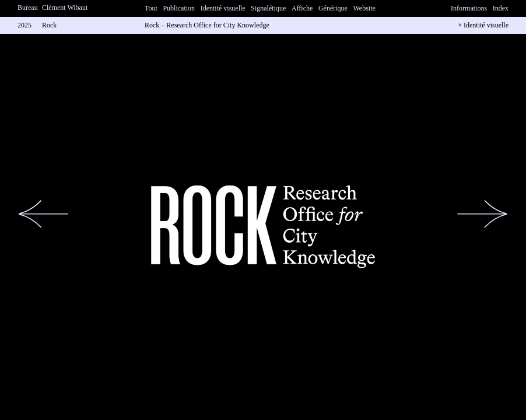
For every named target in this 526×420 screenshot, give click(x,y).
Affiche (302, 8)
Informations (469, 8)
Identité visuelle (223, 8)
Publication (179, 8)
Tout (151, 8)
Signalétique (268, 8)
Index (501, 8)
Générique (333, 8)
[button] (44, 214)
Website (364, 8)
